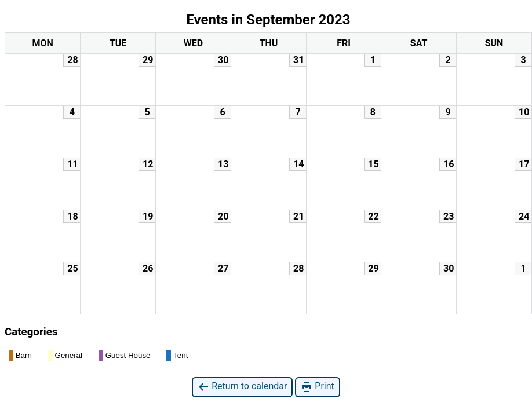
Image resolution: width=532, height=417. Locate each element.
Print (317, 387)
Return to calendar (242, 387)
